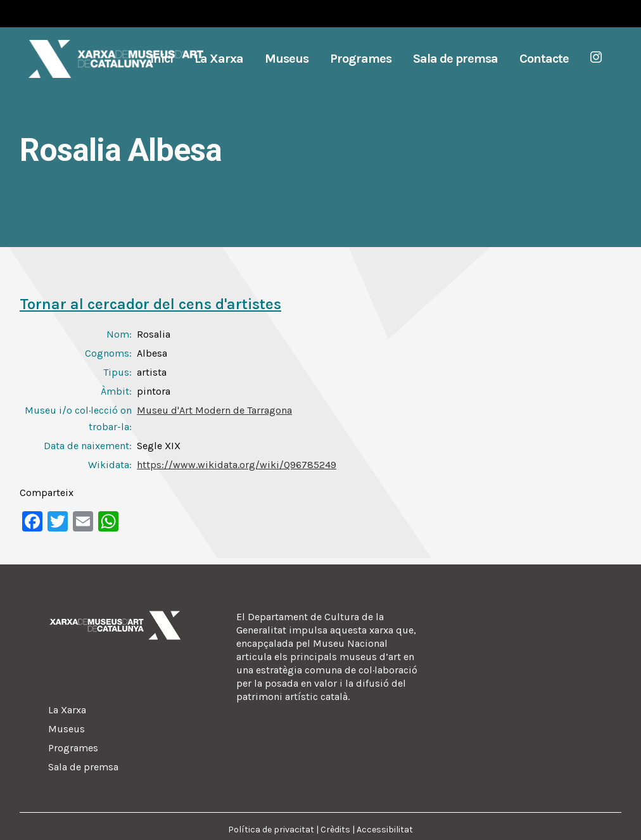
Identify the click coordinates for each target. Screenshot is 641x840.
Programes (73, 748)
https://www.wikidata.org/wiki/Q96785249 (237, 465)
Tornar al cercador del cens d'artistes (150, 304)
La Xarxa (67, 710)
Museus (67, 729)
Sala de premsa (83, 767)
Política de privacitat (271, 830)
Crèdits (335, 830)
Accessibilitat (385, 830)
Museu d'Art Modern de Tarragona (214, 410)
